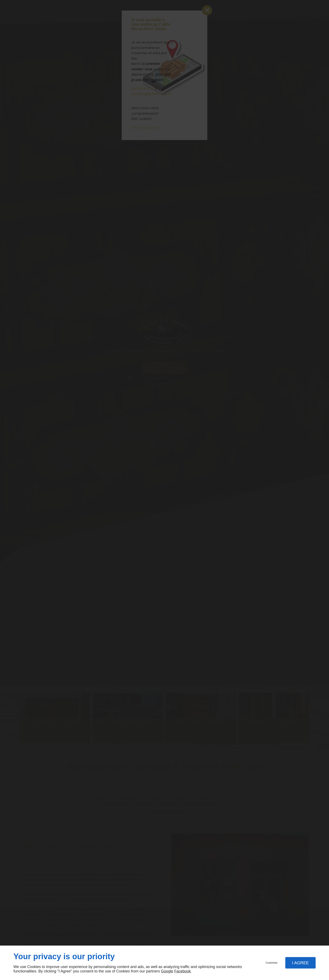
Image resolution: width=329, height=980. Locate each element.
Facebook (182, 971)
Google (167, 971)
